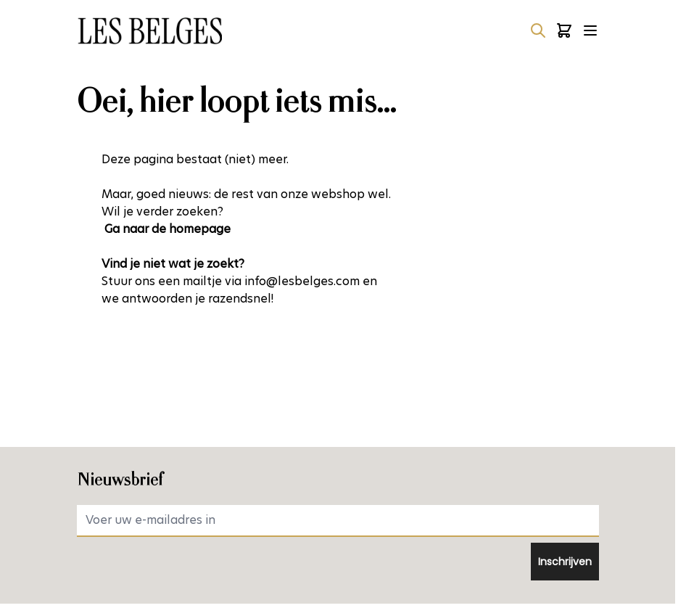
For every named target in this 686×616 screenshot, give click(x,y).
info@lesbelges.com (302, 281)
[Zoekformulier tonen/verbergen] (538, 30)
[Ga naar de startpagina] (149, 31)
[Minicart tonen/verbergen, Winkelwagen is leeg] (564, 30)
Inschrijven (565, 562)
